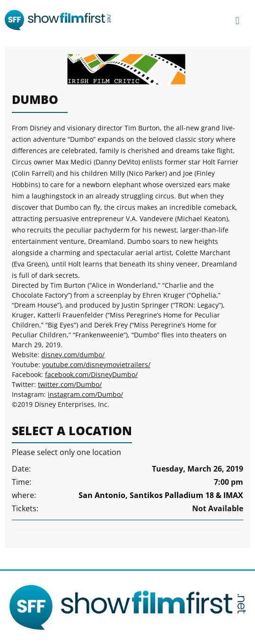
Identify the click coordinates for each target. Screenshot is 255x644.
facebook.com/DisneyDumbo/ (91, 374)
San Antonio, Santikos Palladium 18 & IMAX (161, 495)
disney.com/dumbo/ (73, 355)
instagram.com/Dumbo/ (85, 394)
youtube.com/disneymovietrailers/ (96, 365)
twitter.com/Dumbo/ (70, 384)
